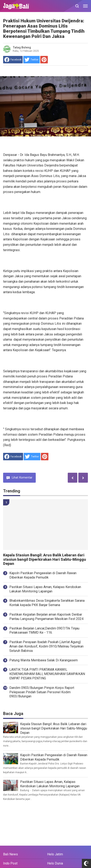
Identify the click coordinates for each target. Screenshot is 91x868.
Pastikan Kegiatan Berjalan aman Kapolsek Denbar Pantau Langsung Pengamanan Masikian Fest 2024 (46, 617)
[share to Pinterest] (44, 60)
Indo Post (10, 863)
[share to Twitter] (31, 60)
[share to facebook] (13, 60)
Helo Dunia (55, 863)
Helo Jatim (55, 854)
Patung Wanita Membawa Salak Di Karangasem (44, 660)
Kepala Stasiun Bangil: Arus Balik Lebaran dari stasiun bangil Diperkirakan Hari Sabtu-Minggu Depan (45, 559)
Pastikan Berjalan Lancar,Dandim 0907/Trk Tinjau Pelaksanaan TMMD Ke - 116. (44, 631)
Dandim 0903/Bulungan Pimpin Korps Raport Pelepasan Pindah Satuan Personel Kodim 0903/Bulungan (42, 692)
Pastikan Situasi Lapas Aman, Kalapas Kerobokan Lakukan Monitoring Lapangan (45, 589)
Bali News (10, 854)
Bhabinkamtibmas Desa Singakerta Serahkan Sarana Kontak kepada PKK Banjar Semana (47, 603)
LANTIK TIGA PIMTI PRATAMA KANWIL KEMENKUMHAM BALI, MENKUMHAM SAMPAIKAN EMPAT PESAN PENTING (47, 674)
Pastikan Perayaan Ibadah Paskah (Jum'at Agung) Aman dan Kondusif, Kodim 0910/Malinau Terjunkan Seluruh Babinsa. (46, 646)
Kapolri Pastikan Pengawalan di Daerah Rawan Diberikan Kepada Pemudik (43, 575)
